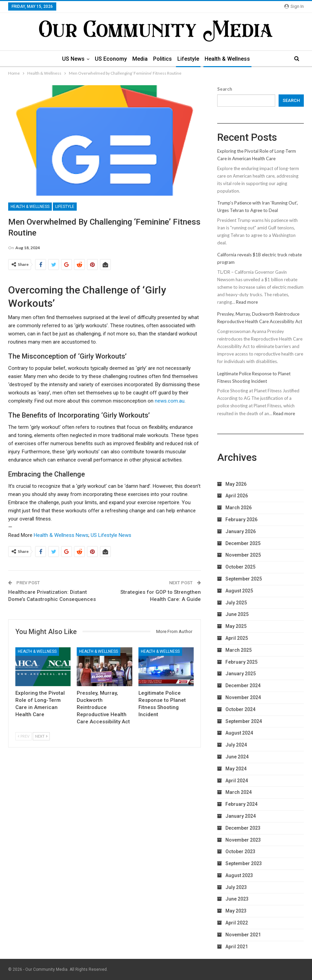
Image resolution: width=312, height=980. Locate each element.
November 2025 (243, 555)
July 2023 (236, 887)
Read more (247, 302)
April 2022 (237, 923)
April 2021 (237, 947)
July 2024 (236, 745)
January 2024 (241, 816)
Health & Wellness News (61, 535)
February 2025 (241, 662)
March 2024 (239, 792)
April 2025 (237, 638)
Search (225, 89)
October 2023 (240, 851)
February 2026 (241, 519)
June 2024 (237, 757)
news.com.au (170, 401)
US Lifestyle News (111, 535)
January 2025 (241, 674)
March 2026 (239, 508)
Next (41, 736)
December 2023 (243, 828)
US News (71, 59)
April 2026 (237, 496)
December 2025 (243, 543)
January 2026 (241, 531)
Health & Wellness (230, 59)
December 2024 (243, 685)
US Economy (109, 59)
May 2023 (236, 911)
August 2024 (239, 733)
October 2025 (240, 567)
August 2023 (239, 875)
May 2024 (236, 769)
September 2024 (244, 721)
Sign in (294, 6)
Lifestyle (190, 59)
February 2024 (241, 804)
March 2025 (239, 650)
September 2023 (244, 863)
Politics (163, 59)
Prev (24, 736)
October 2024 (240, 709)
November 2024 (243, 697)
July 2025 (236, 603)
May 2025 (236, 626)
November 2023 (243, 840)
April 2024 (237, 781)
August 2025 (239, 591)
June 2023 (237, 899)
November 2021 (243, 935)
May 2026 (236, 484)
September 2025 (244, 579)
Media (140, 59)
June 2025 (237, 614)
